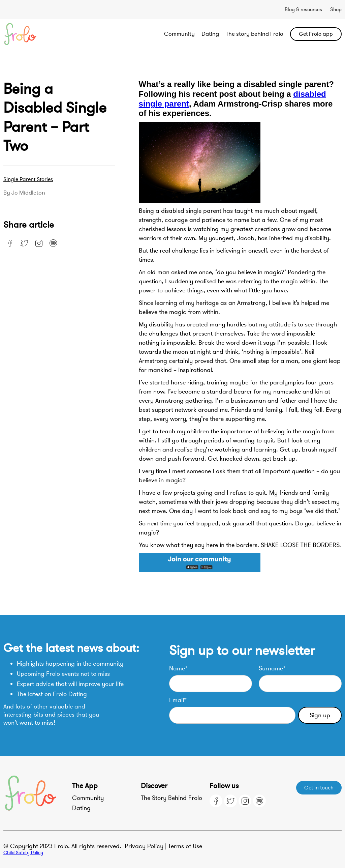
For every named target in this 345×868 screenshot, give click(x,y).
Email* (178, 700)
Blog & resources (303, 9)
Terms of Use (185, 846)
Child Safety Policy (23, 853)
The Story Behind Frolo (171, 798)
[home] (37, 34)
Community (179, 34)
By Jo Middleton (24, 193)
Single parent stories (28, 179)
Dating (210, 34)
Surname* (272, 668)
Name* (178, 668)
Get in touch (319, 788)
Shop (336, 9)
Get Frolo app (316, 34)
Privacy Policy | (146, 846)
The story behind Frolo (255, 34)
